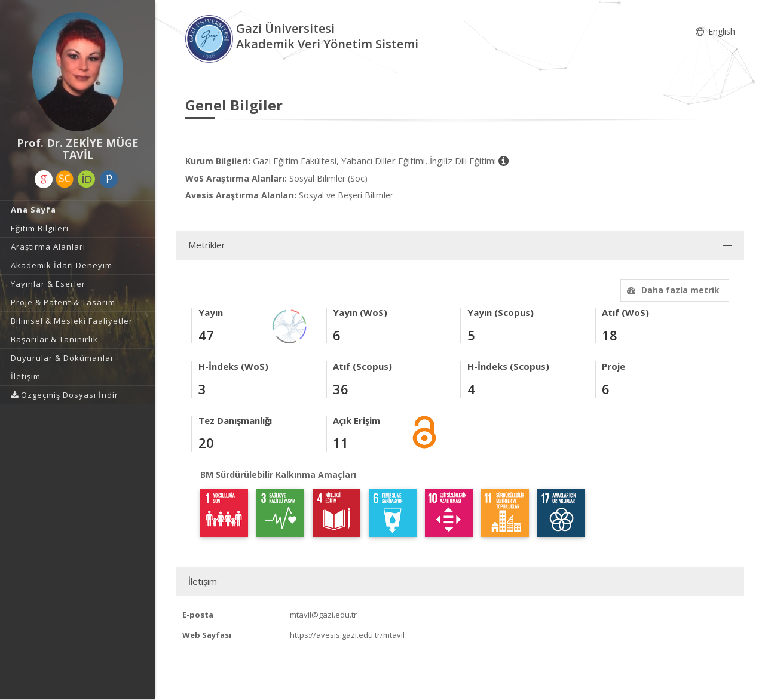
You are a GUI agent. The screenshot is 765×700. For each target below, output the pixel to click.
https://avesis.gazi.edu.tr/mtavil (347, 635)
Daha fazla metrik (672, 290)
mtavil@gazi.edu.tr (323, 615)
